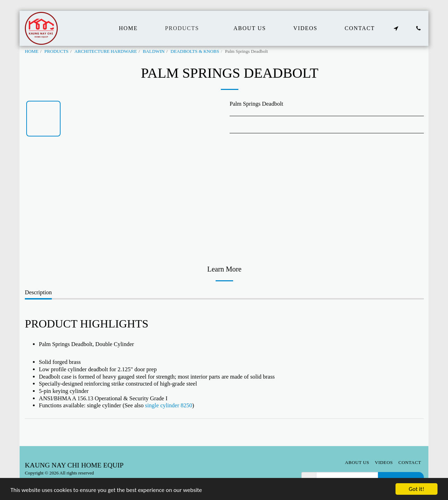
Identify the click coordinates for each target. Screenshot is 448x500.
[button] (396, 28)
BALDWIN (154, 51)
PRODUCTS (57, 51)
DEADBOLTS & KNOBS (195, 51)
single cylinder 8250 (169, 405)
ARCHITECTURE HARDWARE (106, 51)
